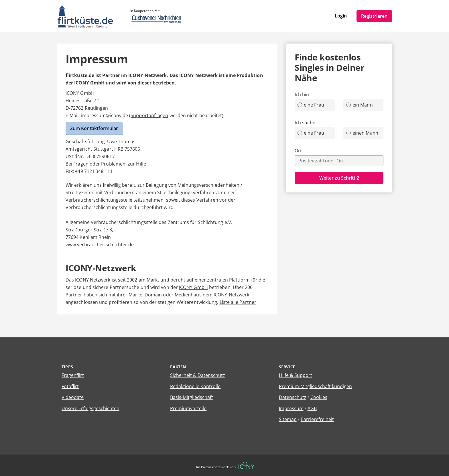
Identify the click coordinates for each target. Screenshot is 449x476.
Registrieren (374, 16)
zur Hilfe (137, 164)
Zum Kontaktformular (94, 128)
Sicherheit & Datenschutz (198, 375)
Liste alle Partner (238, 302)
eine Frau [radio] (311, 105)
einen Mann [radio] (362, 133)
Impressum (291, 408)
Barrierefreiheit (317, 419)
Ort (298, 151)
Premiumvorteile (188, 408)
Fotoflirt (70, 386)
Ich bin (302, 95)
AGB (312, 408)
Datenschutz (293, 397)
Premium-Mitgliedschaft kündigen (315, 386)
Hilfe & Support (296, 375)
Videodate (73, 397)
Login (341, 16)
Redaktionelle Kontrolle (195, 386)
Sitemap (288, 419)
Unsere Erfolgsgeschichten (90, 408)
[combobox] (339, 161)
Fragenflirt (73, 375)
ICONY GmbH (89, 83)
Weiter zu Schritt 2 (339, 178)
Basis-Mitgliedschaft (192, 397)
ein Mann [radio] (360, 105)
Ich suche (305, 123)
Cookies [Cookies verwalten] (319, 397)
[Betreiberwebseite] (247, 465)
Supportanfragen (149, 115)
